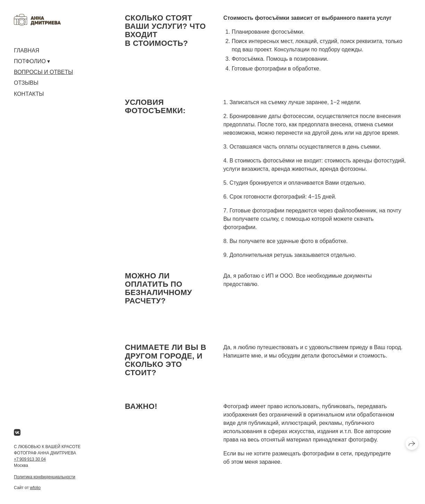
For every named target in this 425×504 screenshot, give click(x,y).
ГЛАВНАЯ (27, 51)
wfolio (35, 488)
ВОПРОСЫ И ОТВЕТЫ (43, 72)
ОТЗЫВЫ (26, 83)
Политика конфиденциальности (45, 477)
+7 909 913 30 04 (30, 459)
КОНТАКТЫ (29, 94)
